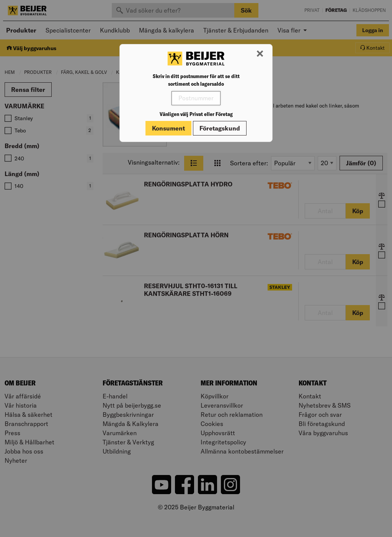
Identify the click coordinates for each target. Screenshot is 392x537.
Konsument (168, 128)
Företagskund (220, 128)
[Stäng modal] (260, 54)
